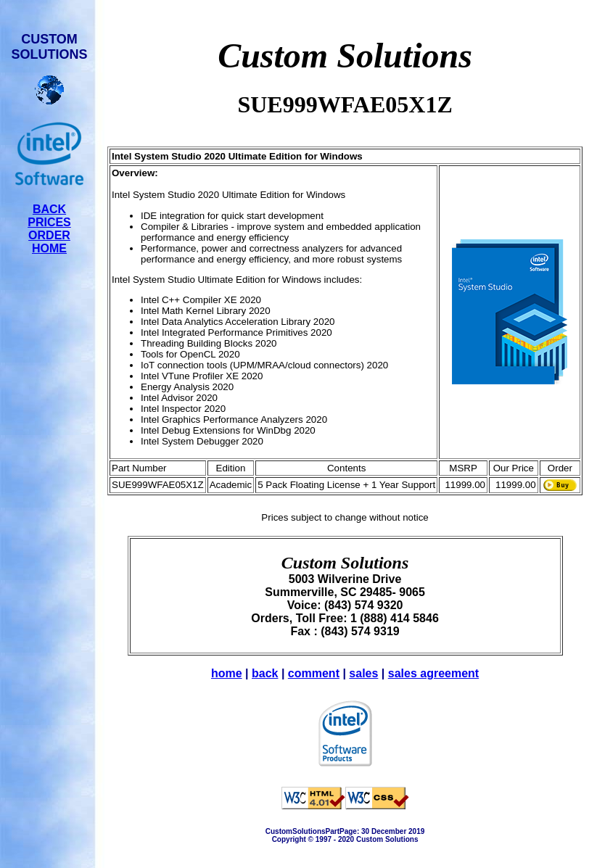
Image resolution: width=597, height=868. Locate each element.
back (265, 673)
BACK (49, 209)
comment (314, 673)
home (227, 673)
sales (363, 673)
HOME (49, 248)
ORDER (49, 235)
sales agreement (433, 673)
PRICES (49, 222)
